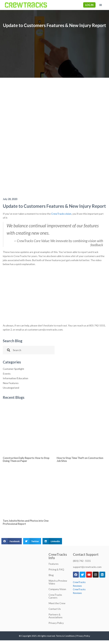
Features (54, 564)
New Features (11, 383)
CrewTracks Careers (55, 596)
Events (7, 374)
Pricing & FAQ (56, 569)
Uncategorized (11, 388)
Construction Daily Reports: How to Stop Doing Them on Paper (26, 459)
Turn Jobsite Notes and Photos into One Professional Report (26, 522)
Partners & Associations (55, 616)
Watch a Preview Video (58, 582)
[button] (101, 5)
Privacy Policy (56, 623)
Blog (51, 575)
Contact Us (55, 609)
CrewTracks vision (61, 214)
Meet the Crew (57, 603)
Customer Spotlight (13, 369)
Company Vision (57, 589)
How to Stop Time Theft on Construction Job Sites (80, 459)
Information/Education (16, 378)
